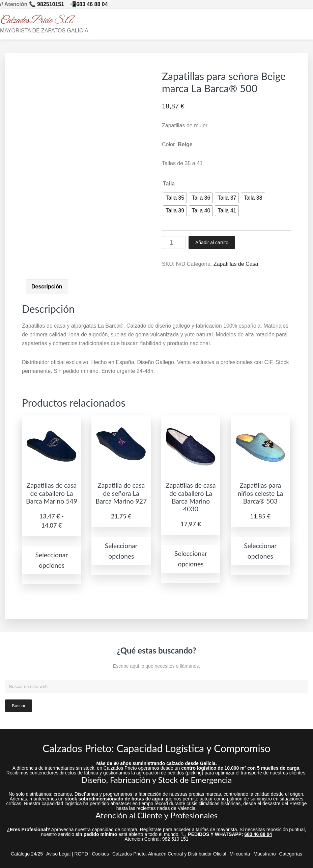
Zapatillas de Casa (236, 264)
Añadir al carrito (212, 242)
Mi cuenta (240, 854)
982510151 (51, 4)
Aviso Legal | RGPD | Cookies (78, 854)
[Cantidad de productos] (174, 242)
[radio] (175, 198)
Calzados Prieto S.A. (37, 20)
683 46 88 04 (92, 4)
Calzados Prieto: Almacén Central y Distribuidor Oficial (169, 854)
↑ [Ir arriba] (304, 836)
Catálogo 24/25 (27, 854)
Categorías (291, 854)
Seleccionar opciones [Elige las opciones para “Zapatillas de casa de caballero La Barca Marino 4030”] (191, 559)
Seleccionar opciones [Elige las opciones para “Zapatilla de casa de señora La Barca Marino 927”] (121, 551)
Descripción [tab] (47, 287)
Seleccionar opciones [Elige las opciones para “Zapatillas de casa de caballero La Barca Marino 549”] (52, 560)
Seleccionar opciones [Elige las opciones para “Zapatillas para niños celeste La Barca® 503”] (260, 551)
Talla (169, 184)
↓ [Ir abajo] (304, 847)
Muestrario (264, 854)
